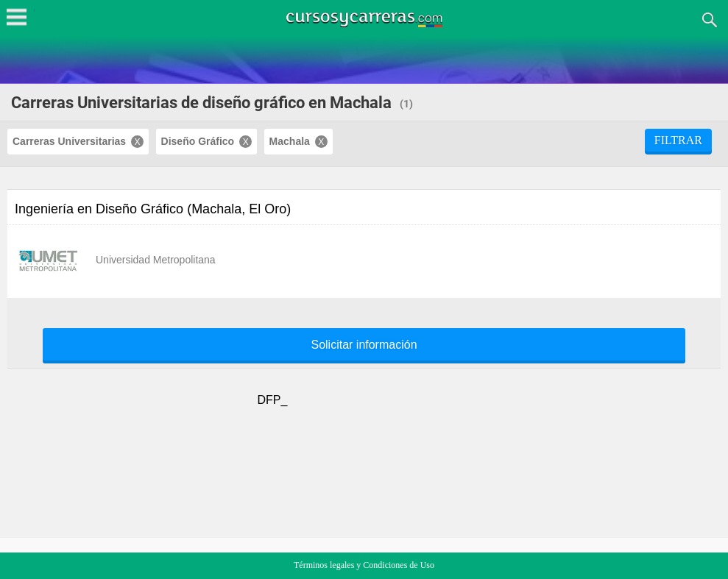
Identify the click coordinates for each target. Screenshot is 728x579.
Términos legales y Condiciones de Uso (364, 565)
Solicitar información (364, 345)
